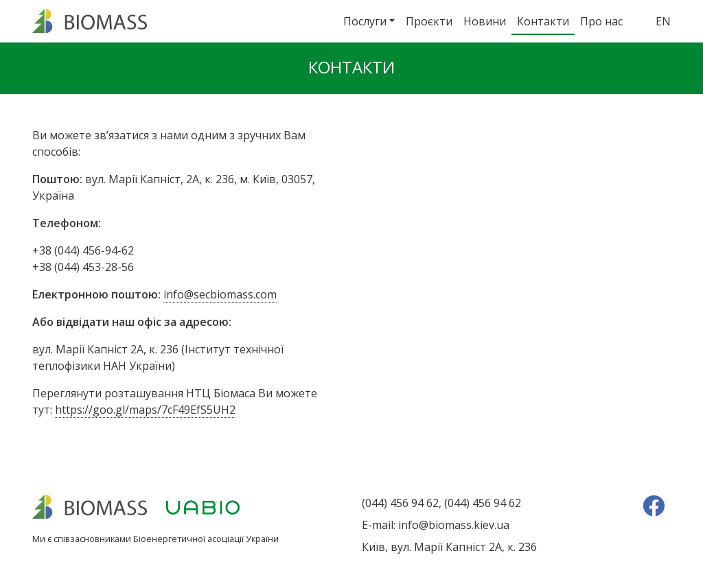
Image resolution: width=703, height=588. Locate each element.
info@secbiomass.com (220, 294)
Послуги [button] (365, 21)
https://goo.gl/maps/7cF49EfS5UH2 (145, 410)
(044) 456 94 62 (400, 503)
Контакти (543, 21)
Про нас (601, 21)
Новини (485, 21)
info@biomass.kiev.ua (454, 525)
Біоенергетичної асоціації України (206, 539)
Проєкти (429, 21)
